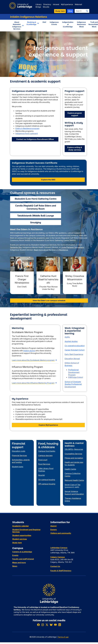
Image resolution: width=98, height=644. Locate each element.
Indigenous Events (54, 23)
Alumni (53, 526)
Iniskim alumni (29, 351)
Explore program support (75, 114)
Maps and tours (19, 563)
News (15, 566)
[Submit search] (87, 11)
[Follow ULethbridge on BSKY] (51, 625)
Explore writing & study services (75, 149)
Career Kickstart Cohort (75, 350)
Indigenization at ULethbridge (68, 24)
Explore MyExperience (48, 425)
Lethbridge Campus (59, 548)
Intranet (56, 4)
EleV (44, 22)
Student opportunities (22, 535)
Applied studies (71, 341)
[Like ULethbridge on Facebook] (38, 625)
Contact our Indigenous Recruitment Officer (35, 139)
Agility (67, 337)
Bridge (38, 7)
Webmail (78, 4)
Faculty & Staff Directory (61, 571)
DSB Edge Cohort (76, 377)
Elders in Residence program (27, 128)
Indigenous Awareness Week (81, 24)
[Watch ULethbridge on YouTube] (55, 625)
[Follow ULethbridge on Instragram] (43, 625)
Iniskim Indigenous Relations (29, 17)
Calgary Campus (58, 557)
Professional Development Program (74, 372)
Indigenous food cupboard (27, 133)
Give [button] (70, 11)
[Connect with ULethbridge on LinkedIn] (60, 625)
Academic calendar (21, 526)
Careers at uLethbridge (22, 552)
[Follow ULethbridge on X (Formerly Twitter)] (47, 625)
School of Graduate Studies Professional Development (73, 384)
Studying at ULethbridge (31, 23)
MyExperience (67, 4)
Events (15, 555)
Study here (17, 543)
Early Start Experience (74, 354)
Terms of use (63, 637)
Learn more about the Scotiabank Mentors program (33, 360)
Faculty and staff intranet (23, 559)
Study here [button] (60, 11)
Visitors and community (61, 533)
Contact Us (55, 566)
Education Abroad (72, 359)
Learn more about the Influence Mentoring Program (33, 383)
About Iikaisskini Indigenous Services (17, 25)
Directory (47, 4)
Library (39, 4)
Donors (54, 530)
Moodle (46, 7)
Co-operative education (75, 346)
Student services (20, 539)
